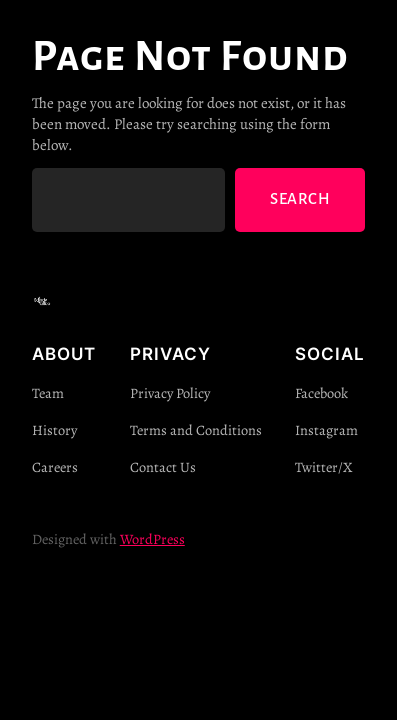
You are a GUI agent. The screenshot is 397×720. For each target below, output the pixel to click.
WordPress (152, 539)
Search (300, 199)
